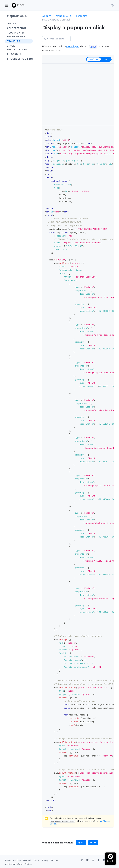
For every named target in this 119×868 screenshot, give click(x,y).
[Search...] (105, 5)
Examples (13, 41)
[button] (112, 5)
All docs (47, 16)
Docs (21, 5)
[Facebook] (100, 860)
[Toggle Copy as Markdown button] (68, 39)
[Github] (83, 860)
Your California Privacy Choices (18, 864)
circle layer (73, 46)
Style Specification (19, 48)
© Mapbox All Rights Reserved (18, 860)
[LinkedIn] (95, 860)
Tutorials (19, 54)
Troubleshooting (19, 61)
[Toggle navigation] (7, 5)
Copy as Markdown (54, 39)
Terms (36, 860)
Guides (12, 23)
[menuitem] (112, 5)
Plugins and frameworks (16, 35)
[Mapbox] (14, 5)
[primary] (81, 842)
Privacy (45, 860)
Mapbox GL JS (17, 16)
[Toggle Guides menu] (30, 23)
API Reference (17, 28)
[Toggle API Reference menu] (30, 28)
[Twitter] (89, 860)
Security (54, 860)
